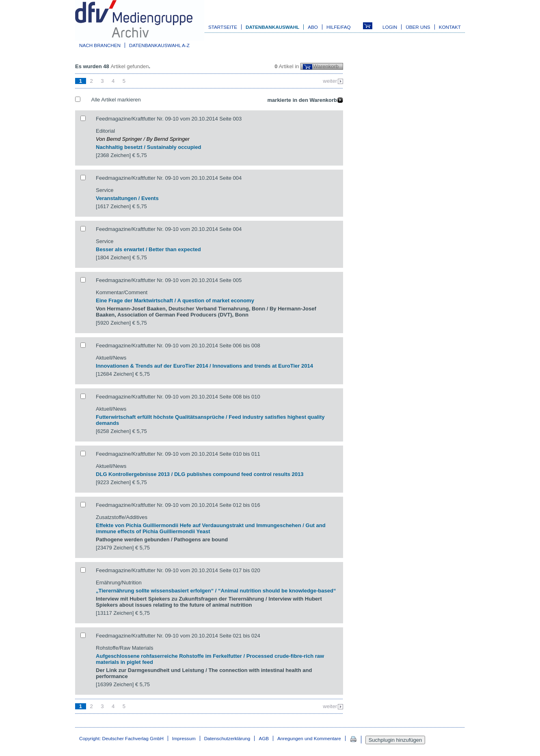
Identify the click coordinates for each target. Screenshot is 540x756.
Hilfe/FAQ (339, 27)
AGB (264, 738)
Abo (313, 27)
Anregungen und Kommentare (309, 738)
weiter (330, 81)
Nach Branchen (100, 45)
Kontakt (450, 27)
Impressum (184, 738)
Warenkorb (326, 66)
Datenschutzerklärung (227, 738)
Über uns (418, 27)
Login (390, 27)
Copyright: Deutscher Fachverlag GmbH (121, 738)
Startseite (223, 27)
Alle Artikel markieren (116, 100)
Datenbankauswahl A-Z (159, 45)
